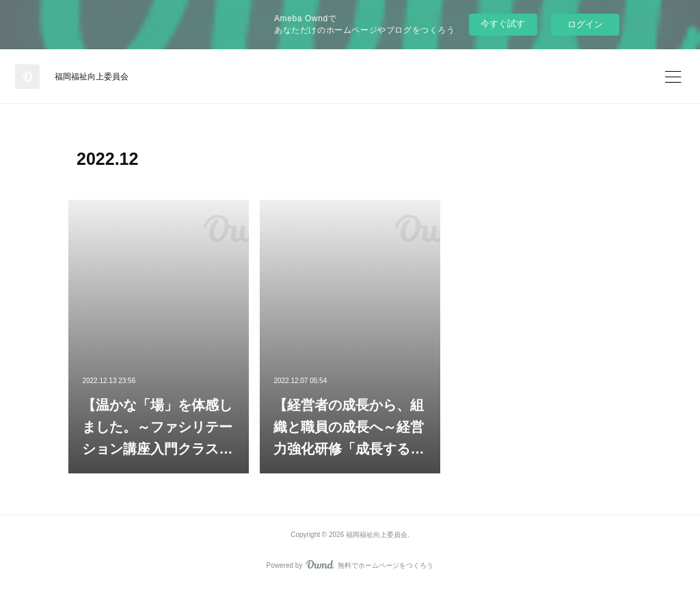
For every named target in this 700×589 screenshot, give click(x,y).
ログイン (585, 24)
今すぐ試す (503, 24)
